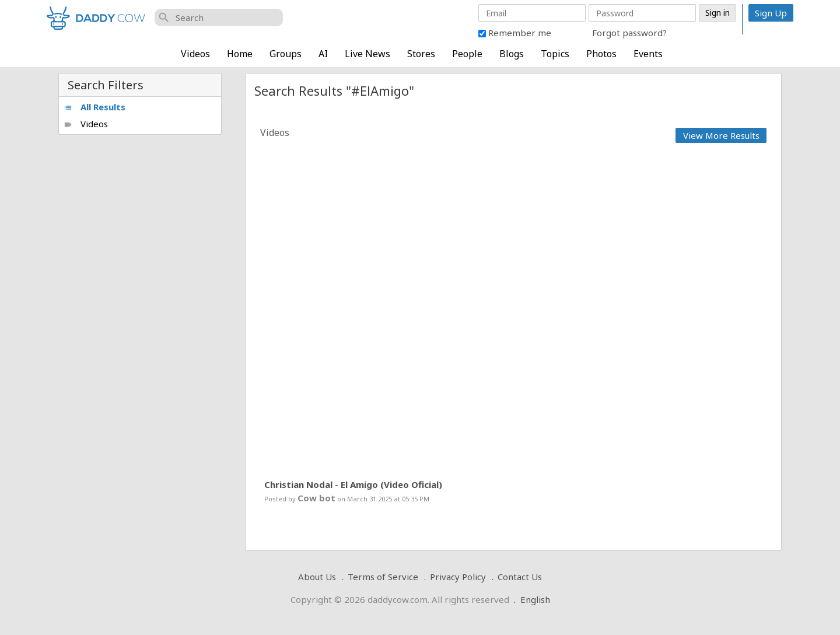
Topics (555, 54)
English (535, 599)
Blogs (512, 54)
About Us (317, 577)
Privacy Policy (458, 577)
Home (240, 54)
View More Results (721, 135)
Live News (367, 54)
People (467, 54)
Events (648, 54)
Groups (286, 54)
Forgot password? (629, 33)
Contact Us (520, 577)
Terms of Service (383, 577)
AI (323, 54)
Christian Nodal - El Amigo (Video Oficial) (353, 485)
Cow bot (316, 498)
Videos (195, 54)
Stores (421, 54)
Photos (601, 54)
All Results (94, 107)
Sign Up (771, 13)
